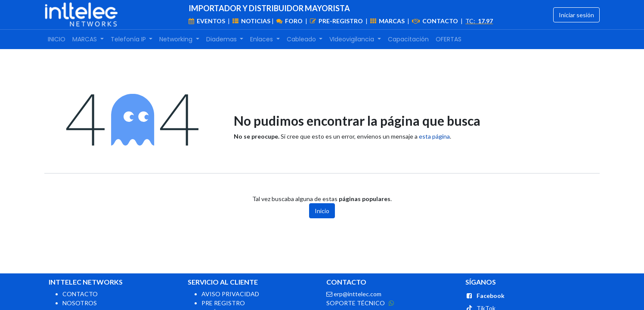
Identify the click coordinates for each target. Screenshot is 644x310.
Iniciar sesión (576, 15)
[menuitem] (57, 39)
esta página (434, 136)
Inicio (322, 211)
